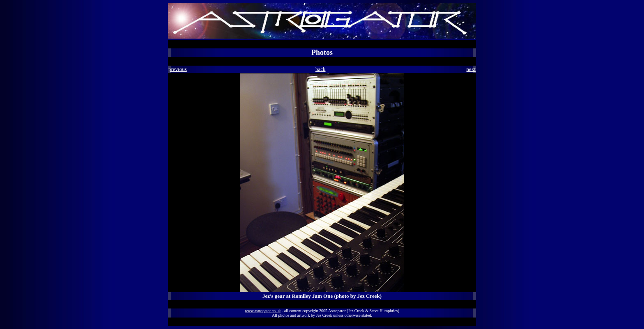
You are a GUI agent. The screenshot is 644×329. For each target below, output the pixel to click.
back (321, 69)
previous (178, 69)
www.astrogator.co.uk (263, 311)
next (471, 69)
